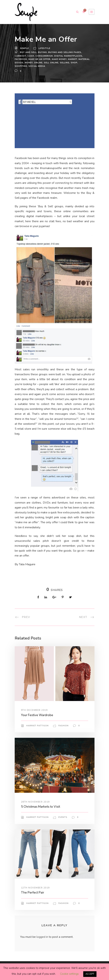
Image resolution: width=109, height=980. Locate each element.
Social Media (44, 66)
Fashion (63, 726)
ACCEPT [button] (90, 974)
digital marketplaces (68, 56)
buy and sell (28, 52)
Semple (25, 48)
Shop (18, 66)
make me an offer (40, 59)
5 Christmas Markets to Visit (42, 806)
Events (63, 817)
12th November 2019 (35, 888)
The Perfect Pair (33, 892)
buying (43, 52)
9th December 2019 (35, 710)
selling (78, 63)
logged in (43, 937)
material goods (25, 63)
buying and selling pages (65, 52)
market (75, 59)
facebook (21, 59)
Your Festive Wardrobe (38, 715)
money (41, 63)
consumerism (44, 56)
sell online (64, 63)
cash (30, 56)
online (51, 63)
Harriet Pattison (37, 726)
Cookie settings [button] (69, 974)
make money (61, 59)
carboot (20, 56)
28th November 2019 (35, 802)
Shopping (28, 66)
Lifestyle (45, 48)
